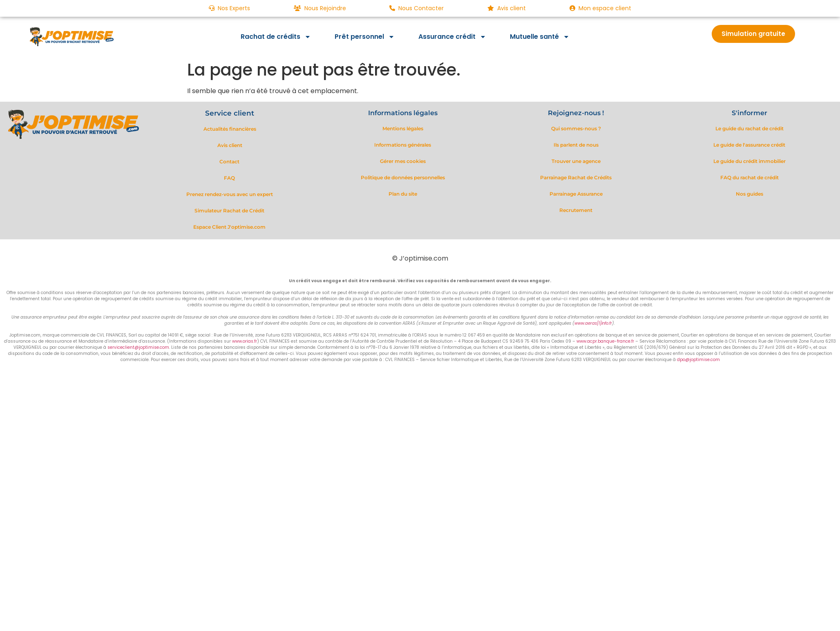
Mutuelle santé (540, 37)
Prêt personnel (365, 37)
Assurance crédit (452, 37)
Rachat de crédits (276, 37)
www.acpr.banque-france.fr (605, 341)
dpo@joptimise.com (698, 360)
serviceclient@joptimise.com (138, 347)
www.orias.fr (245, 341)
